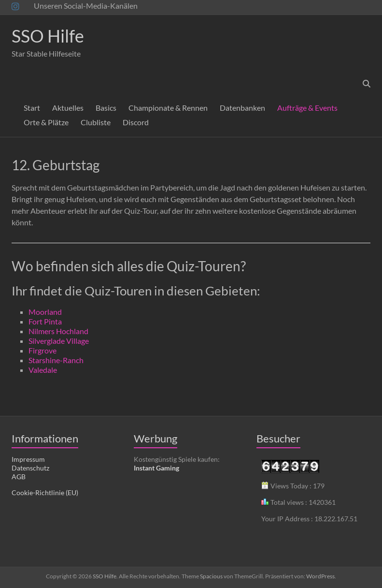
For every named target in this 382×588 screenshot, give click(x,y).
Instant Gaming (156, 468)
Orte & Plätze (46, 122)
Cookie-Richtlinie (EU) (45, 492)
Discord (136, 122)
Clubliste (96, 122)
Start (32, 108)
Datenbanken (242, 108)
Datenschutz (30, 468)
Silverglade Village (59, 341)
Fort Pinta (45, 321)
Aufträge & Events (307, 108)
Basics (106, 108)
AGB (19, 477)
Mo (34, 312)
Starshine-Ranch (56, 360)
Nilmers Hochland (58, 331)
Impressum (28, 459)
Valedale (43, 370)
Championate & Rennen (168, 108)
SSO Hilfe (48, 36)
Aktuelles (68, 108)
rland (53, 312)
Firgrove (42, 350)
